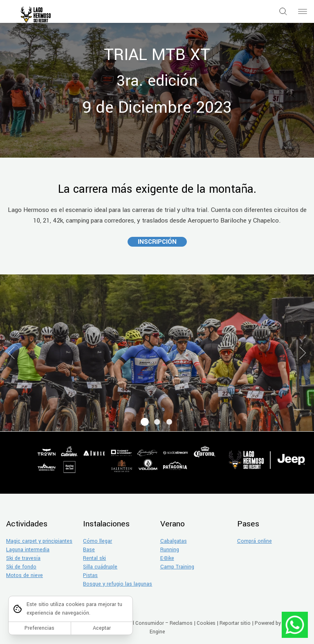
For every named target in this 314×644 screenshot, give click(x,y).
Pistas (90, 575)
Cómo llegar (98, 541)
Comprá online (255, 541)
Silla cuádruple (100, 567)
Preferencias (39, 628)
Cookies (206, 623)
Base (89, 550)
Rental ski (94, 558)
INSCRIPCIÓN (157, 242)
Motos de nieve (25, 575)
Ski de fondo (21, 567)
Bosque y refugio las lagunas (118, 584)
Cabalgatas (174, 541)
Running (170, 550)
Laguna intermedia (28, 550)
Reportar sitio (235, 623)
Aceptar (102, 628)
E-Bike (167, 558)
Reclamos (181, 623)
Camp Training (177, 567)
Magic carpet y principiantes (39, 541)
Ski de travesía (23, 558)
